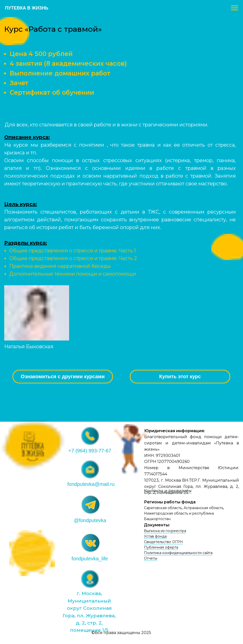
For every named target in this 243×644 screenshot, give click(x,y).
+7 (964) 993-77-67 (90, 451)
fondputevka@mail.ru (91, 484)
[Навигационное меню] (235, 8)
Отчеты (151, 558)
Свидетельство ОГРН (163, 542)
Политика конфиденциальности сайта (178, 553)
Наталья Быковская (29, 346)
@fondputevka (90, 520)
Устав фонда (155, 536)
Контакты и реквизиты (168, 491)
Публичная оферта (161, 547)
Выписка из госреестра (165, 531)
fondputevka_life (90, 559)
